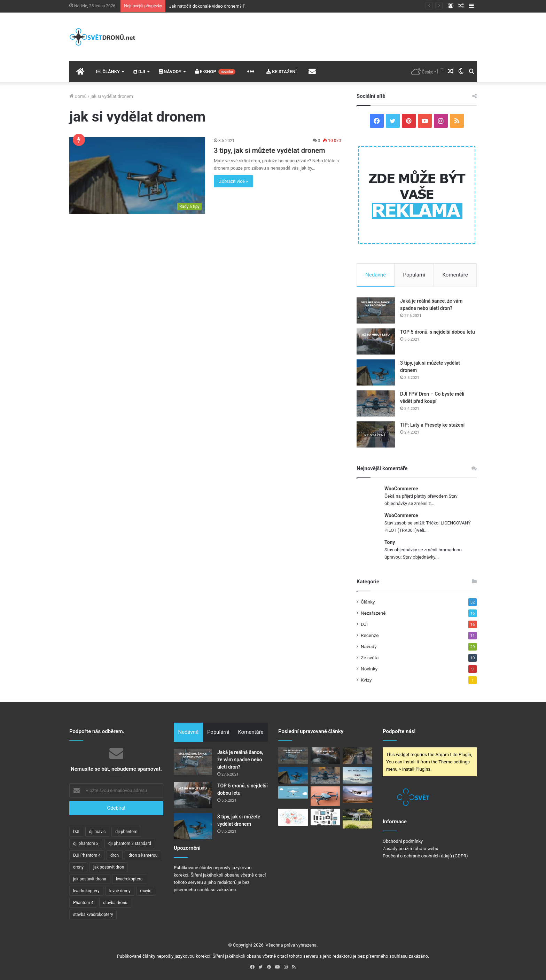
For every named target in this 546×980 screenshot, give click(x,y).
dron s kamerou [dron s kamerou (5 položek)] (143, 855)
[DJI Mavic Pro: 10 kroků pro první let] (325, 796)
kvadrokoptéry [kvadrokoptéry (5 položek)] (86, 891)
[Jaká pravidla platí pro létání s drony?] (293, 817)
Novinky (369, 669)
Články (368, 602)
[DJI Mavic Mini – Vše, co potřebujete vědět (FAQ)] (357, 795)
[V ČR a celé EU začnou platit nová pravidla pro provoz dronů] (357, 775)
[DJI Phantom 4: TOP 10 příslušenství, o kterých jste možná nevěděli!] (325, 817)
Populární (414, 275)
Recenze (370, 635)
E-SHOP (215, 72)
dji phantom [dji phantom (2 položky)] (126, 832)
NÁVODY (170, 72)
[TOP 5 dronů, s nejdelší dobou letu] (376, 341)
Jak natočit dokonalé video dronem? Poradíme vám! (221, 6)
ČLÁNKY (108, 72)
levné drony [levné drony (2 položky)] (120, 891)
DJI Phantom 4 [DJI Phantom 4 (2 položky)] (87, 855)
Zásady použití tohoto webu (411, 849)
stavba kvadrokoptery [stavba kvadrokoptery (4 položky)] (93, 915)
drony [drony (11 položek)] (78, 867)
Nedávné (376, 275)
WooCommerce (401, 489)
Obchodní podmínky (403, 841)
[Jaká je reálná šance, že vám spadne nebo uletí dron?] (376, 310)
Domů (78, 96)
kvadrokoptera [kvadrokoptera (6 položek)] (129, 879)
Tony (390, 542)
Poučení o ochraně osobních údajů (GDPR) (425, 856)
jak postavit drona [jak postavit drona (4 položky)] (90, 879)
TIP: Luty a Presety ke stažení (432, 425)
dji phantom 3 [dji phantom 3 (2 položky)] (86, 843)
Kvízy (366, 680)
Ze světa (370, 658)
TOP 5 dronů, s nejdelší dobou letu (438, 332)
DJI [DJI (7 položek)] (76, 832)
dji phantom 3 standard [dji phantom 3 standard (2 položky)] (130, 843)
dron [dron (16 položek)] (115, 855)
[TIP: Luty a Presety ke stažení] (376, 434)
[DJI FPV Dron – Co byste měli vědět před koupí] (376, 403)
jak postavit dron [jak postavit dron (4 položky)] (109, 867)
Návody (369, 646)
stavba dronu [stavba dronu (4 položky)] (115, 903)
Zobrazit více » (233, 181)
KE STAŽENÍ (282, 72)
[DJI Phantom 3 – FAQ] (357, 818)
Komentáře (455, 275)
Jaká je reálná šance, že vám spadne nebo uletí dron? (240, 760)
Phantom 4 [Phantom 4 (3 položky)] (83, 903)
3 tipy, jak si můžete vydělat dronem (270, 150)
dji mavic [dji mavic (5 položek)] (97, 832)
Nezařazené (373, 613)
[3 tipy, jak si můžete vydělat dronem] (137, 176)
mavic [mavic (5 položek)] (146, 891)
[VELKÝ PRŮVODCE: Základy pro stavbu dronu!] (293, 793)
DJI (139, 72)
